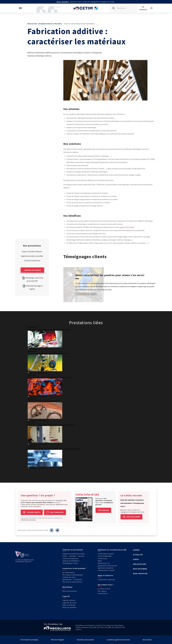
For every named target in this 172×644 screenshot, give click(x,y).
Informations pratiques (28, 520)
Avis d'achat (147, 640)
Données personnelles (85, 640)
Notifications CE (104, 563)
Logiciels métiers (69, 600)
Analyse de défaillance (71, 561)
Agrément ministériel (106, 568)
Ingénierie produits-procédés (50, 24)
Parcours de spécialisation (72, 582)
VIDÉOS (136, 559)
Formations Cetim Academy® (74, 568)
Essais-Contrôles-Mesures (32, 251)
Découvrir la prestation (37, 349)
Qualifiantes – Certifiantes (72, 579)
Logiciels (66, 596)
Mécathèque (67, 587)
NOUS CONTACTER (140, 574)
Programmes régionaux (106, 579)
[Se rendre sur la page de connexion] (143, 8)
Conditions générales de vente (118, 640)
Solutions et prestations (73, 550)
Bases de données (69, 607)
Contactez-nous (32, 270)
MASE (100, 561)
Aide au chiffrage (69, 605)
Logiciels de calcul (69, 603)
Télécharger (103, 510)
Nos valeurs (102, 591)
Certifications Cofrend (106, 570)
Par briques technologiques (73, 575)
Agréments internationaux (107, 566)
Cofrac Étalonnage (105, 556)
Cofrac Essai (129, 227)
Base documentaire (70, 591)
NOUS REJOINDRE (140, 569)
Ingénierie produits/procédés (74, 554)
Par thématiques (69, 572)
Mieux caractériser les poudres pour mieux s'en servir (110, 275)
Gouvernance (103, 593)
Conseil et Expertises (32, 260)
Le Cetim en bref (104, 589)
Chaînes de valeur (69, 577)
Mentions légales (58, 640)
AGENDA (136, 550)
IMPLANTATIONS (140, 564)
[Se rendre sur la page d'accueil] (86, 8)
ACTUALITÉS (138, 555)
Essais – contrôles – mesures (73, 556)
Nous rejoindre (63, 2)
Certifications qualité (106, 554)
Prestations (32, 24)
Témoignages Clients (70, 563)
